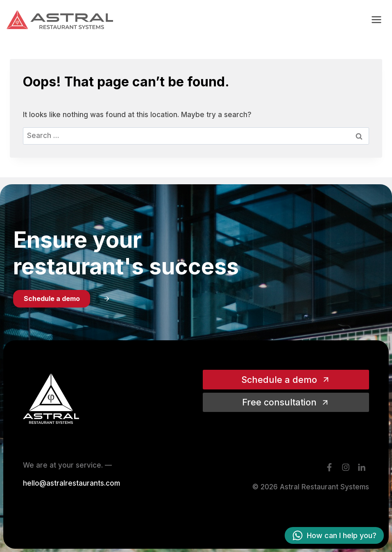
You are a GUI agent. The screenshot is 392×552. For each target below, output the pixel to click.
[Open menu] (376, 19)
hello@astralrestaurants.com (71, 483)
